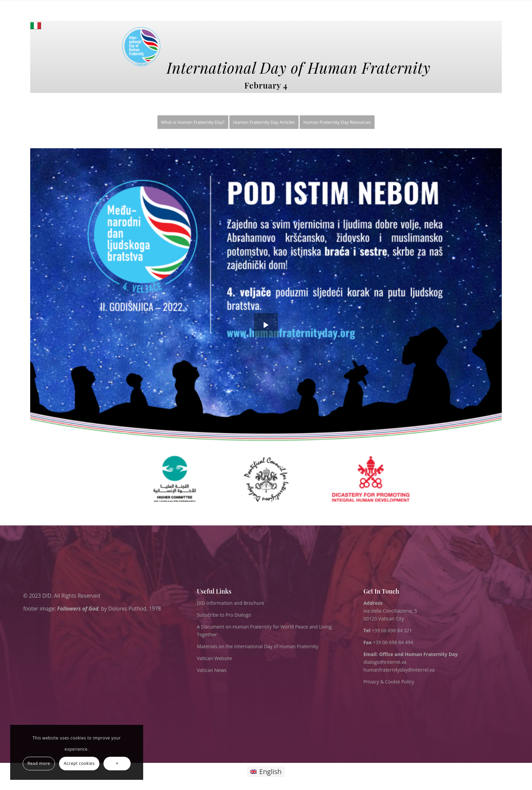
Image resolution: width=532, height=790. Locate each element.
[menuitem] (193, 122)
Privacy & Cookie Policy (389, 682)
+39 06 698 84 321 (392, 630)
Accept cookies (79, 763)
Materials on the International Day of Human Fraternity (258, 646)
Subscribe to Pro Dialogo (224, 615)
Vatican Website (214, 658)
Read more (39, 763)
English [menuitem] (270, 772)
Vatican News (212, 670)
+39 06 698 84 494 (388, 642)
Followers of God (78, 609)
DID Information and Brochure (230, 603)
